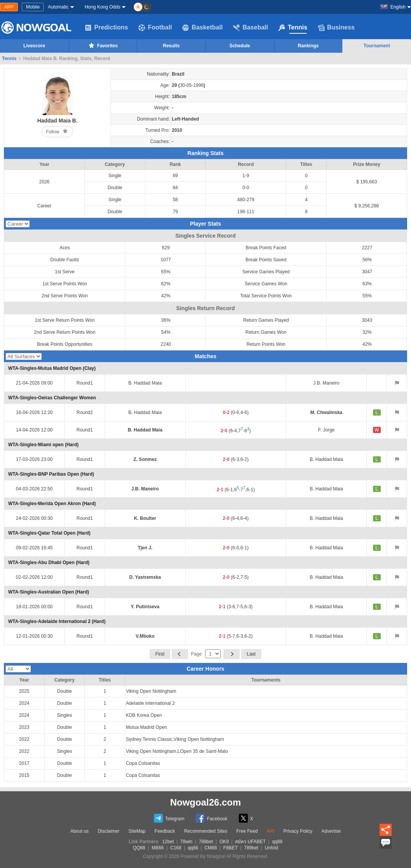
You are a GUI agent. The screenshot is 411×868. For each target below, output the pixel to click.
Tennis (293, 28)
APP (9, 7)
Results (171, 46)
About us (79, 831)
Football (155, 28)
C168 (176, 848)
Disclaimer (109, 831)
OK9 (224, 842)
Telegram (169, 818)
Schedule (240, 46)
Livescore (34, 46)
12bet (168, 842)
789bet (206, 842)
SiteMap (137, 831)
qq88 (277, 842)
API (270, 831)
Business (336, 28)
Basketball (202, 28)
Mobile (33, 7)
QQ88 (139, 848)
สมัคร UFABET (250, 842)
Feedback (165, 831)
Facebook (212, 818)
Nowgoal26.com (206, 802)
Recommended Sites (206, 831)
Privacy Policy (298, 831)
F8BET (231, 848)
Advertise (331, 831)
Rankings (308, 46)
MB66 (158, 848)
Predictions (106, 28)
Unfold (272, 848)
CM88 (211, 848)
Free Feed (247, 831)
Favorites (103, 45)
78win (186, 842)
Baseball (250, 28)
